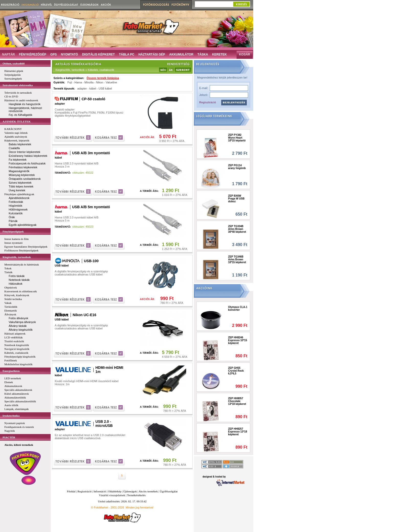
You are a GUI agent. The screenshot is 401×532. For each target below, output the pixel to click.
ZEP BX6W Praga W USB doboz (236, 199)
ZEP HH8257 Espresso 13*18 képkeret (238, 432)
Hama (78, 82)
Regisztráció (208, 102)
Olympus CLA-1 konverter (238, 308)
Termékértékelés (136, 495)
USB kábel (105, 88)
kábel (93, 88)
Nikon (99, 82)
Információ (100, 491)
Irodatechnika (11, 416)
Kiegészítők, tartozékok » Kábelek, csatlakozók (85, 70)
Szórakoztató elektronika (18, 85)
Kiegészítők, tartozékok (17, 257)
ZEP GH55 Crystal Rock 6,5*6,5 (236, 371)
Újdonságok (130, 491)
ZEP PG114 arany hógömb (237, 167)
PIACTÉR (9, 437)
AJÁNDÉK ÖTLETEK (17, 121)
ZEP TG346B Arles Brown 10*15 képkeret (237, 259)
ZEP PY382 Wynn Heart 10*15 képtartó (237, 138)
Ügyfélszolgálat (169, 491)
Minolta (89, 82)
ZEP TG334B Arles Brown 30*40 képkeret (237, 229)
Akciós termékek (148, 491)
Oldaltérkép (115, 491)
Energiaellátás (11, 371)
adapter (82, 88)
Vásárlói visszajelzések (112, 495)
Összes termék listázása (103, 78)
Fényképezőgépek (13, 231)
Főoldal (71, 491)
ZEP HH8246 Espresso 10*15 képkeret (238, 340)
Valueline (111, 82)
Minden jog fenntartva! (140, 507)
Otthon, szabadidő (14, 63)
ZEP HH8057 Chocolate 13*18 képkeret (237, 401)
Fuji (70, 82)
